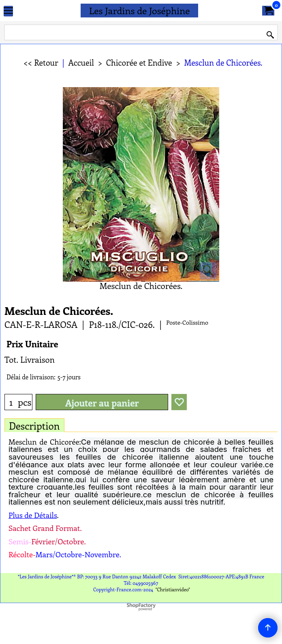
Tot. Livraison (30, 359)
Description (34, 426)
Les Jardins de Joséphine (140, 10)
